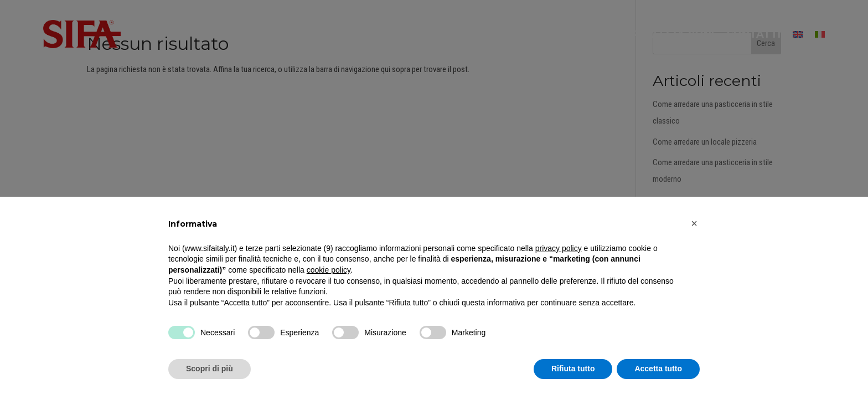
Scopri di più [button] (210, 369)
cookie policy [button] (329, 270)
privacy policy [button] (559, 248)
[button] (694, 223)
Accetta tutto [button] (658, 369)
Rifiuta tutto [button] (573, 369)
